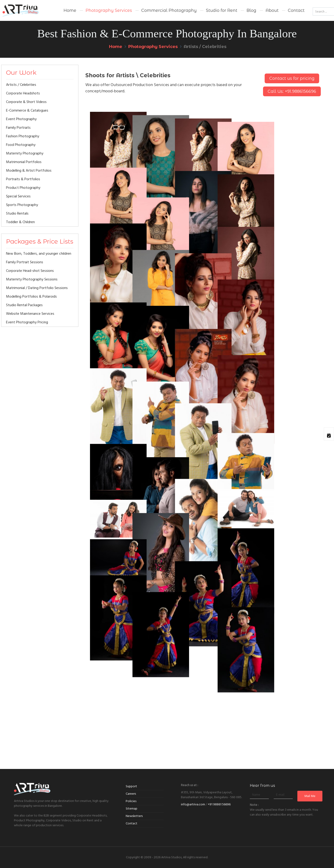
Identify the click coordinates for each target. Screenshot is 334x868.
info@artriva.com (193, 804)
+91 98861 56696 (219, 804)
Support (131, 786)
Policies (131, 801)
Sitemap (132, 809)
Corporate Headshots (23, 93)
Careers (131, 794)
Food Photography (21, 145)
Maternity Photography (25, 153)
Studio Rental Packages (24, 305)
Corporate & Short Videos (26, 102)
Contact (132, 823)
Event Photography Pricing (27, 322)
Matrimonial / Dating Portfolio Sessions (37, 288)
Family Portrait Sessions (25, 262)
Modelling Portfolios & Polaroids (31, 296)
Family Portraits (18, 128)
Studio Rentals (17, 213)
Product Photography (23, 188)
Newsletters (134, 816)
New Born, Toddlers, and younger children (39, 254)
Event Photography (21, 119)
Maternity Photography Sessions (32, 279)
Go (313, 1)
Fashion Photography (23, 136)
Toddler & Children (20, 222)
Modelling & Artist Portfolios (29, 170)
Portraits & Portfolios (23, 179)
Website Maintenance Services (30, 314)
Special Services (18, 196)
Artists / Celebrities (21, 85)
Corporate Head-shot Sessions (30, 271)
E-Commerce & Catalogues (27, 110)
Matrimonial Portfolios (24, 162)
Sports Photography (22, 205)
